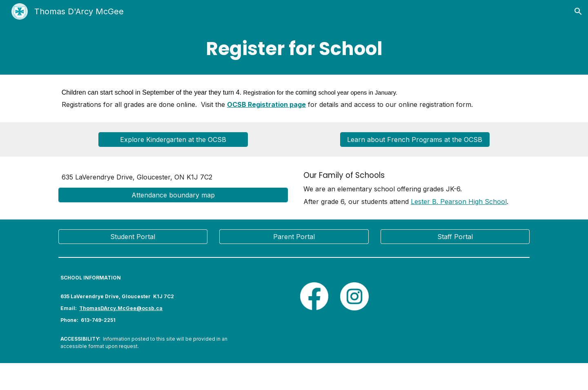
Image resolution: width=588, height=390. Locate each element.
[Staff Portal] (455, 237)
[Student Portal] (133, 237)
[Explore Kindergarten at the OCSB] (173, 140)
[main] (294, 49)
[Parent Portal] (294, 237)
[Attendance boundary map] (173, 195)
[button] (578, 11)
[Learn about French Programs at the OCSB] (415, 140)
